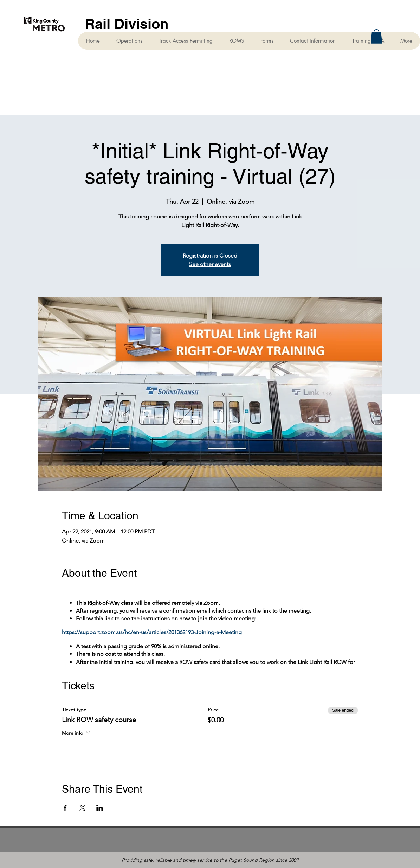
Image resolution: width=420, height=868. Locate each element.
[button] (376, 36)
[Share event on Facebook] (65, 808)
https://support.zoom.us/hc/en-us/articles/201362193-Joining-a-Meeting (152, 632)
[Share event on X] (82, 808)
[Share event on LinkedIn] (100, 808)
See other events (210, 264)
